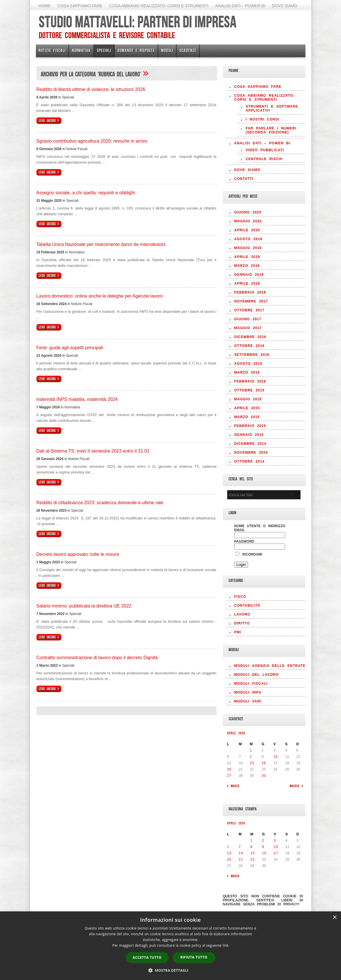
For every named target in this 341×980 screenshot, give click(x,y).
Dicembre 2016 (250, 337)
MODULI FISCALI (251, 684)
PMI (238, 632)
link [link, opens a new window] (226, 945)
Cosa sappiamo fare (80, 6)
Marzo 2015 (247, 417)
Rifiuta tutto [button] (194, 957)
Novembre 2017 (251, 301)
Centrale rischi (264, 159)
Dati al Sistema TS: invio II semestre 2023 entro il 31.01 (93, 451)
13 (229, 853)
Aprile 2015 (247, 408)
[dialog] (170, 946)
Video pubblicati (265, 150)
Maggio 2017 (248, 328)
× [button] (335, 918)
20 (229, 769)
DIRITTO (242, 623)
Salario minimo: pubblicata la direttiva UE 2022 (84, 606)
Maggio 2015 (248, 399)
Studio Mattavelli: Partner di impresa (138, 22)
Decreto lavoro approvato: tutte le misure (78, 554)
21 (241, 859)
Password (244, 542)
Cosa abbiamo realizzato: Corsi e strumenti (159, 6)
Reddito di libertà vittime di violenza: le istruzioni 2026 (91, 89)
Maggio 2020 (248, 221)
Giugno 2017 (248, 319)
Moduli (167, 50)
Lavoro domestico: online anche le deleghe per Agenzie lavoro (100, 296)
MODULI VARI (248, 701)
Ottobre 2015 (249, 390)
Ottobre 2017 (249, 310)
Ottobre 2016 (249, 346)
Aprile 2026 (236, 733)
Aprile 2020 (247, 230)
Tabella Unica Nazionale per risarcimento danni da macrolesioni (101, 244)
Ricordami (249, 554)
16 (264, 763)
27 (229, 776)
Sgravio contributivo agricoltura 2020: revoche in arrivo (92, 141)
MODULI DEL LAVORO (257, 675)
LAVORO (242, 614)
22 (253, 859)
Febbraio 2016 (250, 381)
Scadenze (188, 50)
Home (45, 6)
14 (241, 853)
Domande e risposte (136, 50)
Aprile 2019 (247, 257)
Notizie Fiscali (52, 50)
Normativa (81, 50)
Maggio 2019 (248, 248)
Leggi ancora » (49, 121)
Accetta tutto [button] (147, 957)
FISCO (240, 597)
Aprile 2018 (247, 284)
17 (276, 853)
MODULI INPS (248, 692)
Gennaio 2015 (249, 435)
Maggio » (296, 786)
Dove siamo (285, 6)
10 (275, 757)
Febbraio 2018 (250, 292)
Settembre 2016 (252, 355)
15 (252, 763)
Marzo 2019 (247, 266)
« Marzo (233, 786)
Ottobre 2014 (249, 461)
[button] (171, 970)
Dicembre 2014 (250, 444)
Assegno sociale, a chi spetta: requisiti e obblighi (86, 193)
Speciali (104, 50)
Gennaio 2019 (249, 275)
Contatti (244, 179)
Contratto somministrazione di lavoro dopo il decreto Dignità (97, 658)
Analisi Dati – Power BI (240, 6)
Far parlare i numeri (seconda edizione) (271, 130)
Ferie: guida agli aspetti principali (70, 348)
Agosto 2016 (248, 364)
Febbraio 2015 (250, 426)
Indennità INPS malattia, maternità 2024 (77, 399)
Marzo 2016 (247, 372)
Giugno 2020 (248, 212)
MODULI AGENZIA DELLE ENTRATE (270, 666)
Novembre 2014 (251, 453)
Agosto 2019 (248, 239)
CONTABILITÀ (247, 606)
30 (264, 776)
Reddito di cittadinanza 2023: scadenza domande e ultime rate (100, 503)
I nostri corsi (263, 119)
